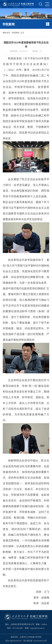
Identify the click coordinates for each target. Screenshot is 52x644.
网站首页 (6, 33)
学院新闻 (15, 33)
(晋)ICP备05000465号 (13, 641)
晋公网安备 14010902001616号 (35, 641)
